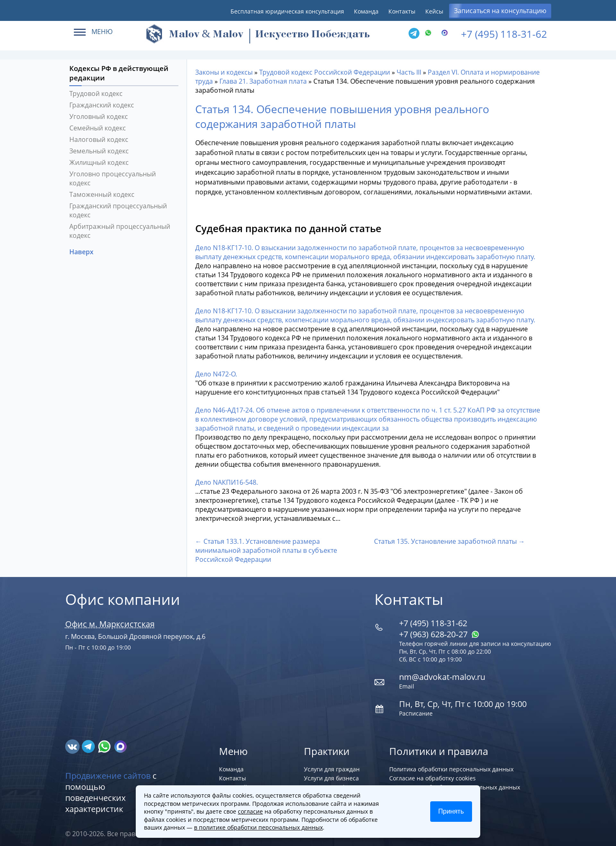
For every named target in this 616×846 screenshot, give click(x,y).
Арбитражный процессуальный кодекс (120, 226)
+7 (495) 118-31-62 (504, 34)
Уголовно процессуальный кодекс (113, 174)
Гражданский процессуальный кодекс (118, 206)
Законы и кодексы (224, 68)
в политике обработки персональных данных (258, 827)
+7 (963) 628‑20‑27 (439, 630)
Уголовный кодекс (99, 112)
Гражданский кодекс (102, 100)
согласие (250, 811)
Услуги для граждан (332, 765)
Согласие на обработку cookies (432, 774)
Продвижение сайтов (108, 771)
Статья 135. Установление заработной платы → (449, 537)
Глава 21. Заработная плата (263, 77)
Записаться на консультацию (500, 11)
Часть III (409, 68)
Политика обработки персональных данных (451, 765)
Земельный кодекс (99, 146)
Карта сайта (236, 783)
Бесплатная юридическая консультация (287, 11)
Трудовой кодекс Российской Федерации (325, 68)
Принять (451, 811)
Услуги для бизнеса (331, 774)
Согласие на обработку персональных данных (455, 783)
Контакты (402, 11)
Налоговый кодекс (99, 135)
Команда (366, 11)
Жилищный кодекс (99, 158)
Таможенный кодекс (102, 190)
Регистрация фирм (331, 783)
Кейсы (434, 11)
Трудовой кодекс (96, 89)
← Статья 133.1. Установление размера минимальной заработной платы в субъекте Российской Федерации (266, 546)
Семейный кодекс (98, 123)
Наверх (82, 247)
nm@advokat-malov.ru (442, 672)
